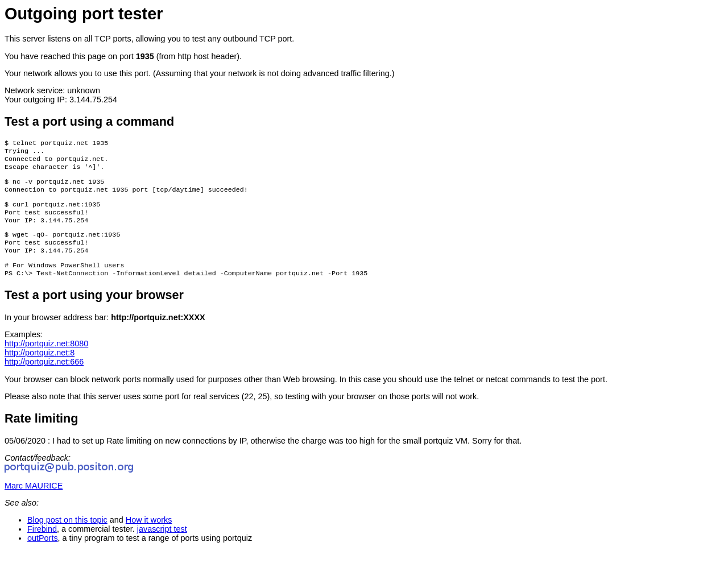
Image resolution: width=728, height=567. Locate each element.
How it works (149, 536)
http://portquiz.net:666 (44, 378)
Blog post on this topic (67, 536)
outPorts (43, 554)
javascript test (162, 545)
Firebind (42, 545)
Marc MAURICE (34, 502)
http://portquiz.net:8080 (46, 359)
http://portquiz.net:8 (40, 369)
